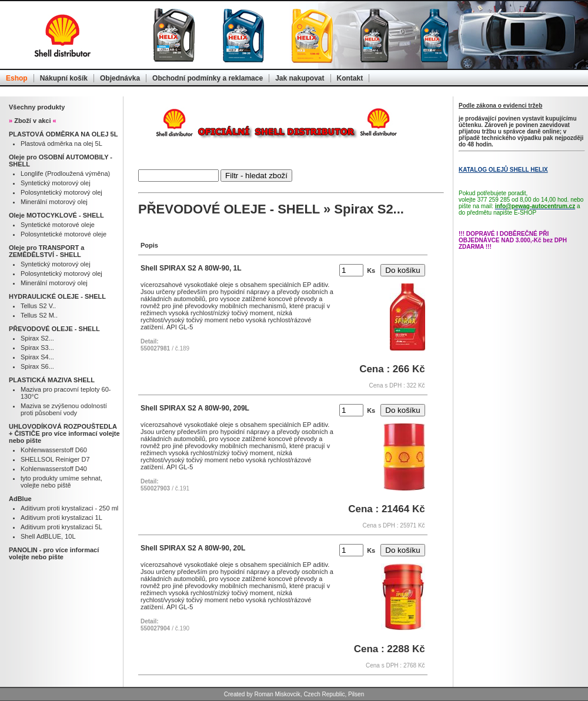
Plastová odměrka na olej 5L (61, 143)
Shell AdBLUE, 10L (48, 536)
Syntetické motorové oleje (58, 225)
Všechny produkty (37, 107)
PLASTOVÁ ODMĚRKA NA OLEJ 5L (63, 134)
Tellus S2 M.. (39, 315)
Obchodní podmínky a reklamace (208, 78)
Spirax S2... (37, 338)
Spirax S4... (37, 357)
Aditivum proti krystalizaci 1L (61, 518)
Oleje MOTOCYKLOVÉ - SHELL (56, 215)
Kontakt (350, 78)
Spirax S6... (37, 366)
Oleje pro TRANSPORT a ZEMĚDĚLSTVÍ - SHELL (46, 251)
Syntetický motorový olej (56, 183)
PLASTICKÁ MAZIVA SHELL (52, 380)
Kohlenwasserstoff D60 (54, 450)
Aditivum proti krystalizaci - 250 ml (69, 508)
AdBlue (20, 499)
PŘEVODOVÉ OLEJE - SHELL (54, 329)
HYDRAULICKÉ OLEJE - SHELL (57, 296)
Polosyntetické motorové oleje (64, 234)
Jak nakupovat (300, 78)
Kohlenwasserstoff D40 (54, 469)
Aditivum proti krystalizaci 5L (61, 527)
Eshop (17, 78)
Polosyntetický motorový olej (61, 192)
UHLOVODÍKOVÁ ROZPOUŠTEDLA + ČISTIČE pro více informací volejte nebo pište (64, 433)
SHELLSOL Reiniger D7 (55, 459)
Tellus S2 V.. (38, 306)
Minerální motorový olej (54, 202)
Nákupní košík (64, 78)
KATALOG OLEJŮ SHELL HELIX (503, 170)
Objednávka (120, 78)
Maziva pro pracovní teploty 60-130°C (66, 393)
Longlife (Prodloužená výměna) (65, 173)
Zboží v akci (33, 121)
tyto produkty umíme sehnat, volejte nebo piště (61, 482)
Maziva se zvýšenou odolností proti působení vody (64, 409)
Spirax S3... (37, 348)
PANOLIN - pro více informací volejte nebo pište (54, 553)
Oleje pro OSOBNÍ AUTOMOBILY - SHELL (61, 161)
